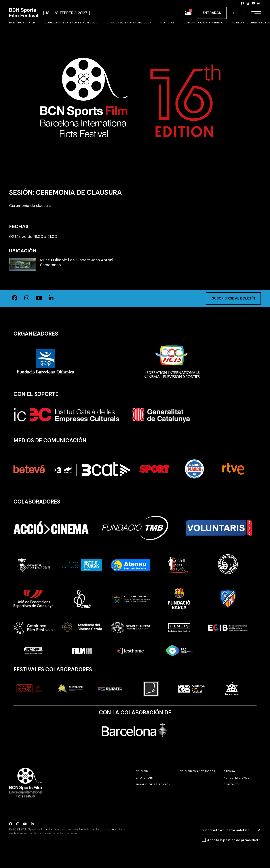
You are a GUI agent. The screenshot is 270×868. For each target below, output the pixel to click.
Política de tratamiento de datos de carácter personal (67, 831)
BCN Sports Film (33, 829)
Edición (142, 771)
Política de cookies (97, 829)
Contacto (232, 784)
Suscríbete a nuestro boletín (226, 830)
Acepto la (234, 840)
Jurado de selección (153, 784)
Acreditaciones (237, 778)
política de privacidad (241, 840)
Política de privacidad (64, 829)
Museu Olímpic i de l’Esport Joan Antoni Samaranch (77, 262)
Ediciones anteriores (197, 771)
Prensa (229, 771)
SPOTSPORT (145, 778)
